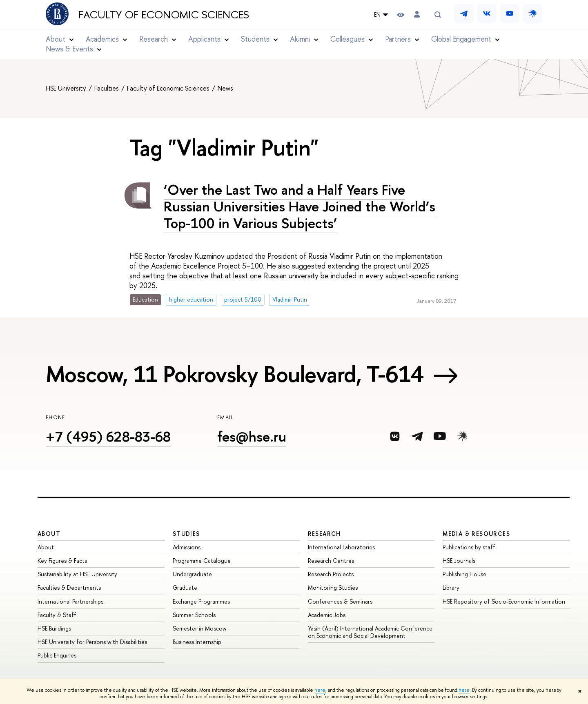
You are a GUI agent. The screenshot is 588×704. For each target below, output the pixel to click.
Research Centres (331, 561)
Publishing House (464, 574)
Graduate (185, 587)
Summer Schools (194, 615)
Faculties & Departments (69, 587)
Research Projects (331, 574)
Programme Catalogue (202, 561)
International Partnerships (70, 601)
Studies (186, 534)
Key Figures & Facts (62, 561)
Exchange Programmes (201, 601)
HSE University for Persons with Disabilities (92, 642)
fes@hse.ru (252, 436)
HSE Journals (459, 561)
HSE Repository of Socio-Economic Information (504, 601)
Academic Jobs (327, 615)
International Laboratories (341, 547)
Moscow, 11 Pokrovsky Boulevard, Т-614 (235, 374)
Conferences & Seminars (340, 601)
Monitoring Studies (333, 587)
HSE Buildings (54, 628)
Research (325, 534)
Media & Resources (476, 534)
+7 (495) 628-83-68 (108, 436)
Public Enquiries (57, 655)
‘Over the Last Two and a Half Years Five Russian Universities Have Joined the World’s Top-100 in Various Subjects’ (300, 206)
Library (451, 587)
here (320, 690)
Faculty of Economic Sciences (164, 15)
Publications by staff (469, 547)
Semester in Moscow (200, 628)
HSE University (67, 88)
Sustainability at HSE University (77, 574)
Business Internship (197, 642)
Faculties (107, 88)
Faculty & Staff (57, 615)
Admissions (187, 547)
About (49, 534)
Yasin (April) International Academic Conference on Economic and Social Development (370, 632)
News (225, 88)
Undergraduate (192, 574)
